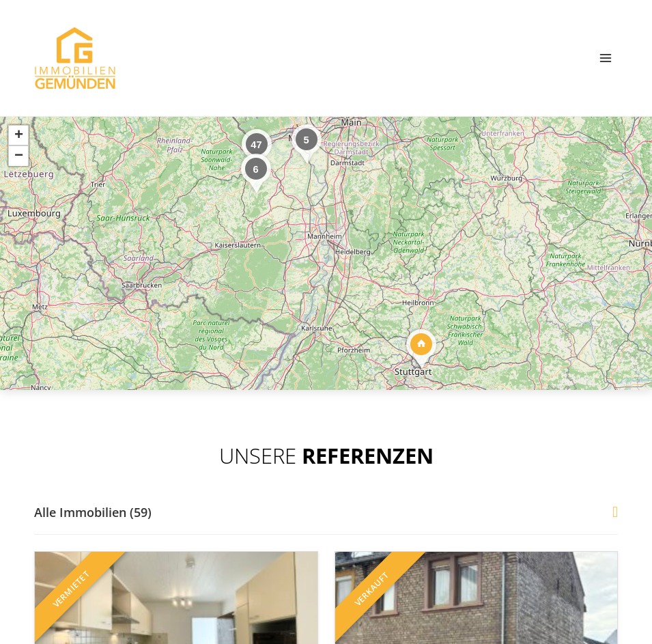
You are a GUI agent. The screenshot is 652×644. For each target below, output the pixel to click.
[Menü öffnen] (605, 58)
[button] (255, 173)
